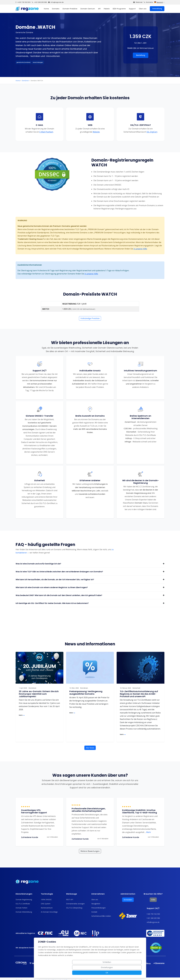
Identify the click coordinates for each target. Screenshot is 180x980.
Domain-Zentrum (88, 9)
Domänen (25, 81)
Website (96, 132)
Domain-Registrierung (24, 900)
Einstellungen (116, 973)
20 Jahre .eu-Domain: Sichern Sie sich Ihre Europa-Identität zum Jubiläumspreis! (39, 694)
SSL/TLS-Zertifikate (23, 904)
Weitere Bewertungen (90, 851)
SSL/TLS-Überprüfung (74, 908)
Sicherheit (136, 688)
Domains (56, 9)
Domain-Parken (21, 908)
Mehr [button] (148, 832)
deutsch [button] (159, 2)
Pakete (107, 9)
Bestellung (141, 55)
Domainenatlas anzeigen (75, 904)
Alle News (90, 748)
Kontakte (148, 2)
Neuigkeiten (96, 904)
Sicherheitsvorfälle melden (101, 916)
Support (132, 9)
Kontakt (94, 912)
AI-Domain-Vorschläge (49, 912)
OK (133, 973)
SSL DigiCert (152, 132)
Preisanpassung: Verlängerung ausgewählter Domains (86, 693)
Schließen (98, 973)
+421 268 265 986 (39, 2)
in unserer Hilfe (140, 249)
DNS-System (46, 904)
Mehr (22, 715)
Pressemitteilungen (98, 908)
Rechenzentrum (47, 908)
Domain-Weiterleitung (24, 912)
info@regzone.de (56, 2)
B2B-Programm (119, 9)
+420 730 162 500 (23, 2)
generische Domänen (24, 62)
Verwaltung (157, 9)
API (99, 9)
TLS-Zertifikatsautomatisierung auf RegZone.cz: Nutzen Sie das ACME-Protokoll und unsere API (139, 694)
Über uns (143, 9)
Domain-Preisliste (70, 9)
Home (46, 9)
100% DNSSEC (46, 900)
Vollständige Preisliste (90, 318)
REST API (70, 900)
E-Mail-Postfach (46, 132)
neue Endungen (38, 62)
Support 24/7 (153, 908)
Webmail (138, 2)
